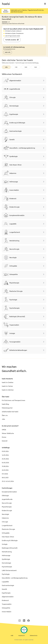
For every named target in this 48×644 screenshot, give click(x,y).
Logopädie (5, 582)
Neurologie (5, 514)
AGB (12, 636)
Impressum (22, 636)
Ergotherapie (6, 593)
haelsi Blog (5, 404)
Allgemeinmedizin (8, 597)
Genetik (4, 589)
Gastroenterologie (8, 585)
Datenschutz (34, 636)
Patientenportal (7, 408)
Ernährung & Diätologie (10, 540)
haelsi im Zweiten (8, 382)
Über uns (5, 415)
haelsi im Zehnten (8, 390)
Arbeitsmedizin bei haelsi (10, 412)
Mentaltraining (7, 552)
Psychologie (6, 574)
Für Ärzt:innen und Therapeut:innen (14, 400)
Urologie (5, 544)
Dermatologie (6, 563)
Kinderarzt (5, 600)
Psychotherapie (7, 567)
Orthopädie (6, 533)
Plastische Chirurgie (8, 529)
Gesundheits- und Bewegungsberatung (15, 578)
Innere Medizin (7, 612)
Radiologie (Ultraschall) (10, 548)
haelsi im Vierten (7, 386)
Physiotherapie (7, 507)
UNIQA (4, 430)
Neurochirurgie (7, 503)
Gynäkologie (6, 559)
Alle (6, 67)
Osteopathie (6, 608)
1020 (26, 67)
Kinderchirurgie (7, 510)
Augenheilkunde (7, 499)
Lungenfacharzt (7, 525)
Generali (5, 441)
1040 (35, 67)
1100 (16, 67)
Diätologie (5, 495)
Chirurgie (5, 522)
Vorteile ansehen (12, 40)
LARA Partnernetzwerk (9, 570)
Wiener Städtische (8, 433)
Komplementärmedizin (9, 492)
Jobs (3, 419)
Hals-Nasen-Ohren (8, 537)
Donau (4, 437)
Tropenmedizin (7, 604)
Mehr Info (8, 52)
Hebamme (5, 518)
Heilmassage (6, 555)
